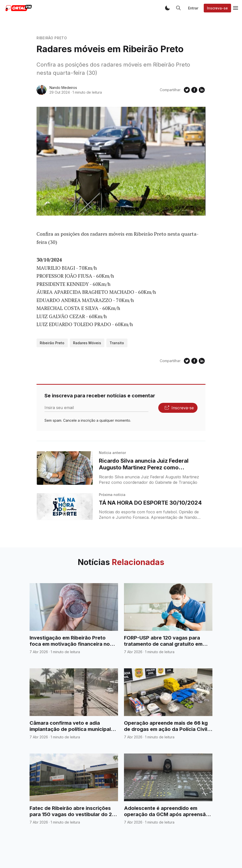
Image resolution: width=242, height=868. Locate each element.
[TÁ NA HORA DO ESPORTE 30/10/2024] (65, 507)
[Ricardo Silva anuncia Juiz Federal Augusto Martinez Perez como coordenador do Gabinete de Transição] (65, 468)
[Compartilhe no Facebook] (194, 90)
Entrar (193, 8)
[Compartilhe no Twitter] (187, 90)
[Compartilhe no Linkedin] (202, 90)
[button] (167, 8)
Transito (117, 343)
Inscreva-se (217, 8)
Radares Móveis (87, 343)
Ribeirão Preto (52, 38)
